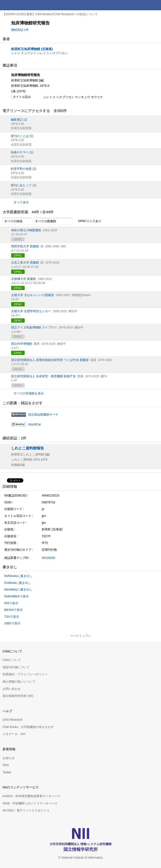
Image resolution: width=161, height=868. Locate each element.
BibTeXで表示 (14, 610)
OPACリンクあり (87, 221)
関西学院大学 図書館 (25, 246)
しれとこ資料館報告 (28, 448)
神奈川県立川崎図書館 (26, 230)
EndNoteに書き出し (18, 583)
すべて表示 (21, 202)
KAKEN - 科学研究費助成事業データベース (32, 796)
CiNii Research (13, 720)
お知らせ (9, 758)
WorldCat (35, 424)
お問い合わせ (12, 689)
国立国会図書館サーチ (43, 415)
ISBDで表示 (12, 623)
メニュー (156, 5)
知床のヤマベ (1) (22, 152)
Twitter (7, 772)
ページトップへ (81, 636)
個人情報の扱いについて (19, 682)
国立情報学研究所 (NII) (18, 696)
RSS (6, 765)
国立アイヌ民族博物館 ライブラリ (34, 327)
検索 (146, 5)
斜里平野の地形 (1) (23, 169)
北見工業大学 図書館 (25, 262)
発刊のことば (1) (22, 136)
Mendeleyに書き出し (18, 589)
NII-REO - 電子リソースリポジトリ (26, 810)
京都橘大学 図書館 (24, 279)
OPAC (18, 255)
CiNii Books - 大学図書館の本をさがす (28, 727)
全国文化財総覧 (21, 128)
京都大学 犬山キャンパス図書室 (33, 295)
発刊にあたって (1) (23, 185)
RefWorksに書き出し (18, 576)
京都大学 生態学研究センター (31, 311)
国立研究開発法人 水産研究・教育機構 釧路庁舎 (44, 376)
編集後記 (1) (19, 119)
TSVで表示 (12, 617)
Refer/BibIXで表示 (17, 596)
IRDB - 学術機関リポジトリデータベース (30, 803)
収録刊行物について (16, 667)
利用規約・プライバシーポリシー (25, 674)
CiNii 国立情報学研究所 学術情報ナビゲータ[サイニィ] (19, 5)
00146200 (48, 558)
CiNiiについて (12, 660)
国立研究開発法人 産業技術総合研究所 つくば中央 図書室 (50, 360)
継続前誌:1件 (20, 30)
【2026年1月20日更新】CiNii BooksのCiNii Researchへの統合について (50, 14)
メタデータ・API (14, 734)
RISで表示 (11, 603)
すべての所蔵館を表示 (29, 393)
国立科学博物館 (22, 344)
